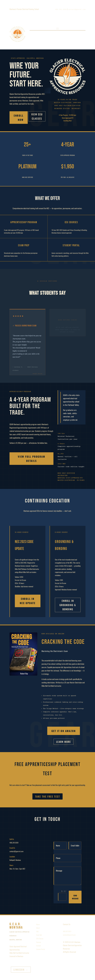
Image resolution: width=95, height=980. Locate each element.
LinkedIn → (21, 970)
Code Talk (39, 935)
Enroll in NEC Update (28, 601)
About (38, 928)
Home (38, 924)
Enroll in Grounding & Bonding (68, 605)
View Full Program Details (31, 459)
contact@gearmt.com (69, 935)
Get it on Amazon (64, 731)
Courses (39, 942)
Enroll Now (19, 118)
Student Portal (41, 949)
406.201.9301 (67, 931)
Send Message (75, 897)
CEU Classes (40, 939)
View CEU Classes (37, 116)
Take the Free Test (47, 796)
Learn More (64, 742)
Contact (39, 946)
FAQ (37, 931)
